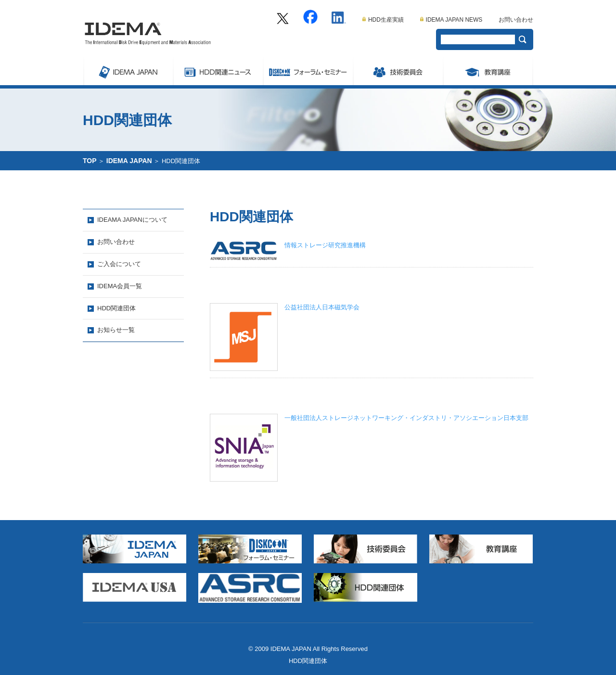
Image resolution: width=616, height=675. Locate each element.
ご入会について (119, 264)
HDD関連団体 (116, 308)
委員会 (398, 71)
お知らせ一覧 (116, 330)
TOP (90, 161)
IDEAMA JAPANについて (132, 220)
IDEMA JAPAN (128, 71)
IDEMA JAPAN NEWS (451, 20)
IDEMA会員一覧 (120, 286)
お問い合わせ (516, 20)
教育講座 (488, 71)
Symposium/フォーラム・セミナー (308, 71)
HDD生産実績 (383, 20)
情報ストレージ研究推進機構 (325, 245)
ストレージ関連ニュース (218, 71)
